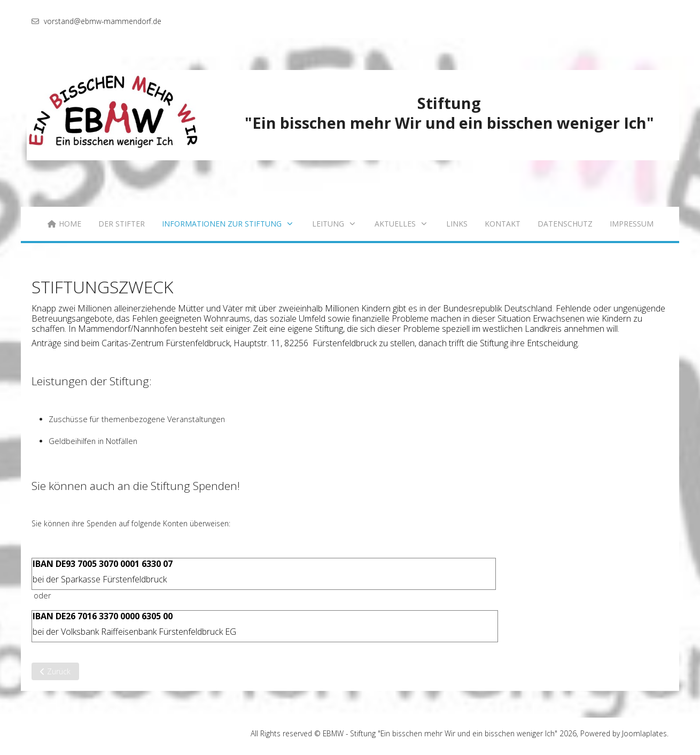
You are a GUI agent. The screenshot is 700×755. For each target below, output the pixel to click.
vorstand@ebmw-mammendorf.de (103, 21)
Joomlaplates (644, 733)
